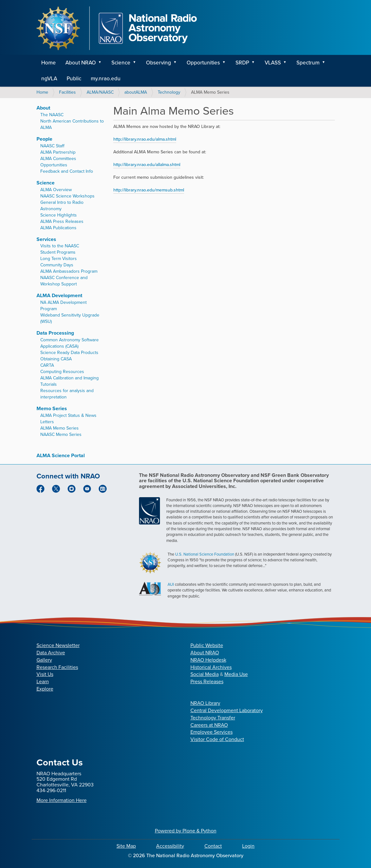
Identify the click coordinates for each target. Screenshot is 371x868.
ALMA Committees (58, 159)
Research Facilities (57, 667)
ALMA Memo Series (60, 428)
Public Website (207, 645)
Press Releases (207, 681)
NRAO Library (205, 703)
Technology (169, 92)
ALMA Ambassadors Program (69, 271)
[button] (102, 63)
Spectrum (308, 63)
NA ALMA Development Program (63, 306)
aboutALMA (136, 92)
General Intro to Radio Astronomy (62, 206)
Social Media (205, 674)
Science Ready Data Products (69, 353)
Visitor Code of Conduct (217, 739)
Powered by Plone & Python (186, 831)
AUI (171, 584)
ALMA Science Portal (61, 455)
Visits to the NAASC (60, 246)
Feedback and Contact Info (67, 171)
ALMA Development (59, 295)
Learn (43, 681)
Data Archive (51, 653)
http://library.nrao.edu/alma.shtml (145, 139)
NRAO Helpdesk (208, 660)
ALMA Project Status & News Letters (68, 419)
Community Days (57, 265)
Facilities (67, 92)
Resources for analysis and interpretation (67, 394)
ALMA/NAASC (100, 92)
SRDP (242, 63)
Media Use (236, 674)
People (44, 139)
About (43, 108)
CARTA (47, 365)
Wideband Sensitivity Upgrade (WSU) (70, 318)
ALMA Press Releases (62, 221)
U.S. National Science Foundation (205, 554)
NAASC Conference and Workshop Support (64, 281)
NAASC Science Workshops (67, 196)
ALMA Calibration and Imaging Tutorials (70, 381)
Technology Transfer (213, 718)
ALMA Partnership (58, 152)
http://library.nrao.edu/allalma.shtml (147, 165)
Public (74, 79)
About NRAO (81, 63)
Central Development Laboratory (227, 710)
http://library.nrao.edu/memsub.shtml (149, 190)
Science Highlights (59, 215)
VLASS (273, 63)
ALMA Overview (56, 190)
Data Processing (55, 333)
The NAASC (52, 115)
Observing (159, 63)
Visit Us (45, 674)
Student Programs (58, 252)
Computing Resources (62, 372)
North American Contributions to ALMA (72, 124)
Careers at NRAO (209, 725)
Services (46, 239)
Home (49, 63)
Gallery (44, 660)
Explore (45, 689)
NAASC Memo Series (61, 434)
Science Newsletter (58, 645)
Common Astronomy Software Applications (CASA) (70, 343)
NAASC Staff (52, 146)
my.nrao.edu (106, 79)
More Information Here (62, 800)
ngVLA (49, 79)
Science (121, 63)
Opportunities (203, 63)
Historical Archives (211, 667)
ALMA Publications (58, 228)
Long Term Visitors (59, 259)
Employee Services (212, 732)
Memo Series (52, 408)
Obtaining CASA (56, 359)
